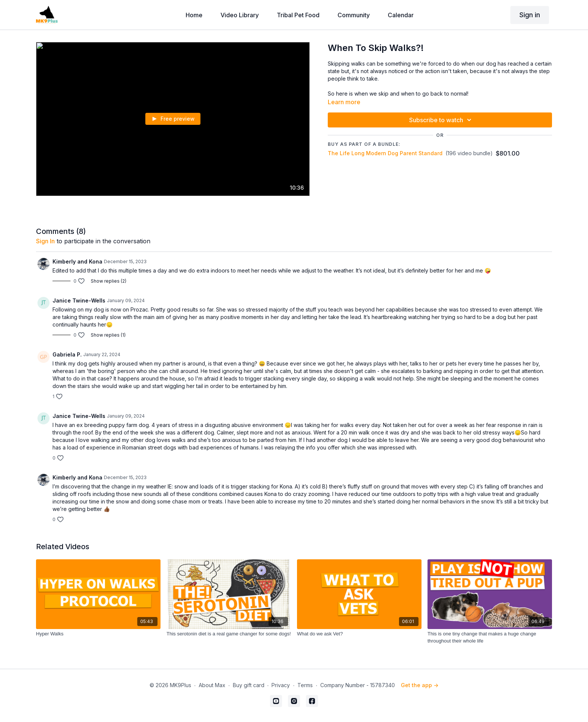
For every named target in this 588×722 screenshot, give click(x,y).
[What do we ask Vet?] (359, 634)
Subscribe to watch (441, 120)
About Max (212, 685)
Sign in (530, 15)
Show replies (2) (109, 281)
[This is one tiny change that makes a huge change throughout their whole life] (490, 637)
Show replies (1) (108, 335)
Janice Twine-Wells (79, 300)
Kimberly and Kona (77, 261)
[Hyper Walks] (98, 634)
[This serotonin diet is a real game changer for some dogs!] (229, 634)
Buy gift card (249, 685)
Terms (305, 685)
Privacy (281, 685)
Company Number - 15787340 (358, 685)
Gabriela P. (67, 354)
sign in (45, 241)
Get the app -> (420, 685)
